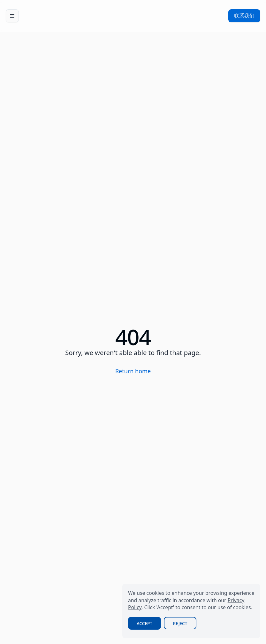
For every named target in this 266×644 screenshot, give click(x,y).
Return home (133, 371)
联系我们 (244, 16)
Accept (144, 624)
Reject (180, 624)
